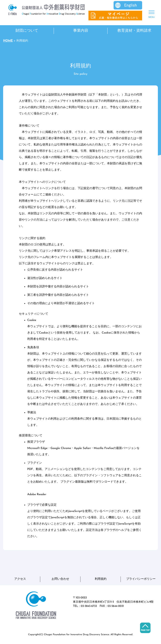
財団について (27, 31)
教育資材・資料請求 (134, 31)
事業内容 (81, 31)
